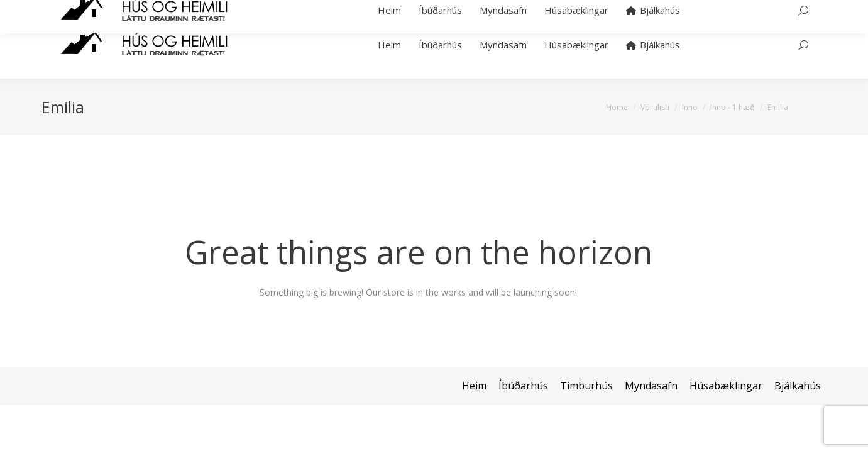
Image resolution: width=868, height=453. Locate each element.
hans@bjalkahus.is (216, 5)
